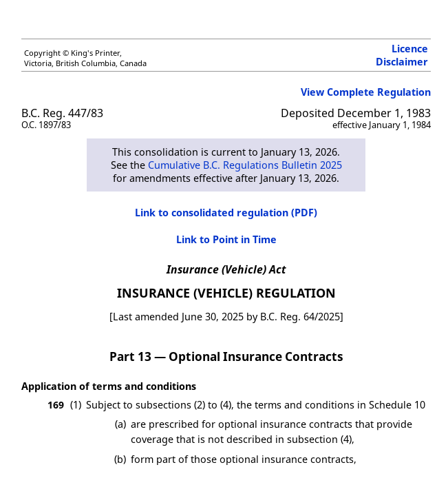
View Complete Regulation (366, 92)
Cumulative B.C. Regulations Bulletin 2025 (245, 165)
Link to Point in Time (226, 239)
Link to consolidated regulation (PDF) (226, 213)
